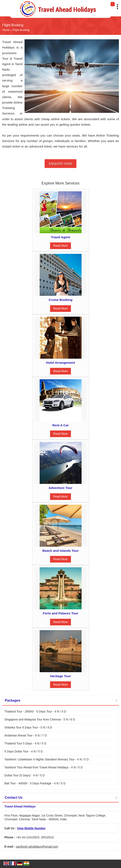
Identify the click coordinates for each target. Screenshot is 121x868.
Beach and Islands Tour (60, 551)
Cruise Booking (61, 300)
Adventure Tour (60, 488)
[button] (31, 828)
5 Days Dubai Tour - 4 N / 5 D (24, 751)
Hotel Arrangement (61, 363)
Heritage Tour (60, 676)
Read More (60, 246)
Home (6, 30)
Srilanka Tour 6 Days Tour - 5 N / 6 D (28, 727)
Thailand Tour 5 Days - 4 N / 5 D (25, 743)
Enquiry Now (60, 164)
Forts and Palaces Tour (60, 613)
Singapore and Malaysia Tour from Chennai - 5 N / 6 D (40, 719)
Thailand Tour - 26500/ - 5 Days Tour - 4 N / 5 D (35, 711)
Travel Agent (61, 237)
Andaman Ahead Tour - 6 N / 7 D (26, 735)
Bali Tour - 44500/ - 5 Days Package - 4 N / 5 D (35, 783)
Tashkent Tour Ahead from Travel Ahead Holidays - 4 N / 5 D (44, 767)
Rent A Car (60, 425)
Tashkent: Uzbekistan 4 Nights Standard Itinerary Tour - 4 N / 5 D (47, 759)
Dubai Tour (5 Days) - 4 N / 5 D (25, 775)
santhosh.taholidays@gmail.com (37, 847)
